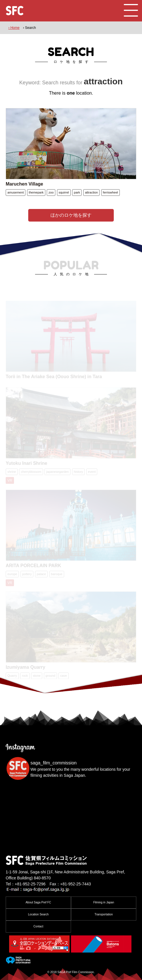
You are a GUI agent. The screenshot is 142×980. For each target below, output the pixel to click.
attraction (91, 192)
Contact (38, 926)
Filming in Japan (104, 902)
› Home (14, 28)
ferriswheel (110, 192)
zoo (51, 192)
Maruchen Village (24, 184)
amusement (16, 192)
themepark (36, 192)
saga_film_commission (54, 763)
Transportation (104, 914)
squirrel (64, 192)
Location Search (38, 914)
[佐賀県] (18, 961)
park (77, 192)
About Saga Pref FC (38, 902)
